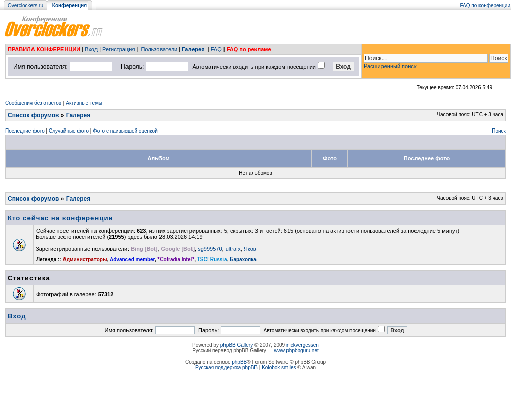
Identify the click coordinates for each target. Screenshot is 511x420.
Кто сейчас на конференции (60, 218)
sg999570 (210, 249)
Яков (250, 249)
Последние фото (25, 131)
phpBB (239, 362)
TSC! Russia (212, 259)
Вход (91, 49)
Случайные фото (69, 131)
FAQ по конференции (485, 5)
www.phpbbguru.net (296, 351)
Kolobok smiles (279, 367)
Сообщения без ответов (33, 103)
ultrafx (233, 249)
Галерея (193, 49)
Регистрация (118, 49)
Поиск (499, 131)
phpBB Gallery (237, 345)
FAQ (216, 49)
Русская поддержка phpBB (226, 367)
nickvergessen (303, 345)
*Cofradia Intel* (176, 259)
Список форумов (33, 115)
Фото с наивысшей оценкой (125, 131)
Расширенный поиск (390, 66)
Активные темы (84, 103)
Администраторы (85, 259)
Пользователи (159, 49)
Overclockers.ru (25, 5)
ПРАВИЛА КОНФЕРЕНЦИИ (44, 49)
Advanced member (132, 259)
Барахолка (243, 259)
